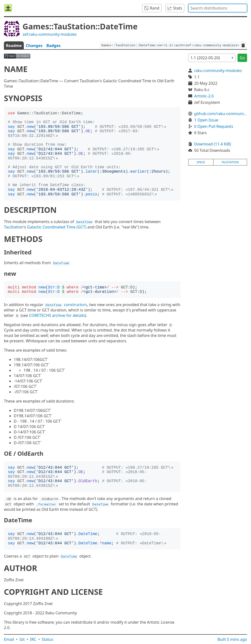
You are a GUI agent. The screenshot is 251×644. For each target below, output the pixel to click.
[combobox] (218, 8)
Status (47, 639)
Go (242, 58)
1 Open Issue (206, 120)
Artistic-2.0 (204, 96)
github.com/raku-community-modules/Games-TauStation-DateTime (221, 114)
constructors (66, 305)
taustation (230, 162)
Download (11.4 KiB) (213, 144)
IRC (33, 639)
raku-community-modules (218, 71)
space (201, 162)
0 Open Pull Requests (214, 126)
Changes (34, 46)
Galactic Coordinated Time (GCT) (57, 227)
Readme (14, 46)
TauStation (14, 227)
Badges (53, 46)
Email (9, 639)
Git (22, 639)
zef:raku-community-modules (50, 34)
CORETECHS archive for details (57, 315)
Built (232, 639)
